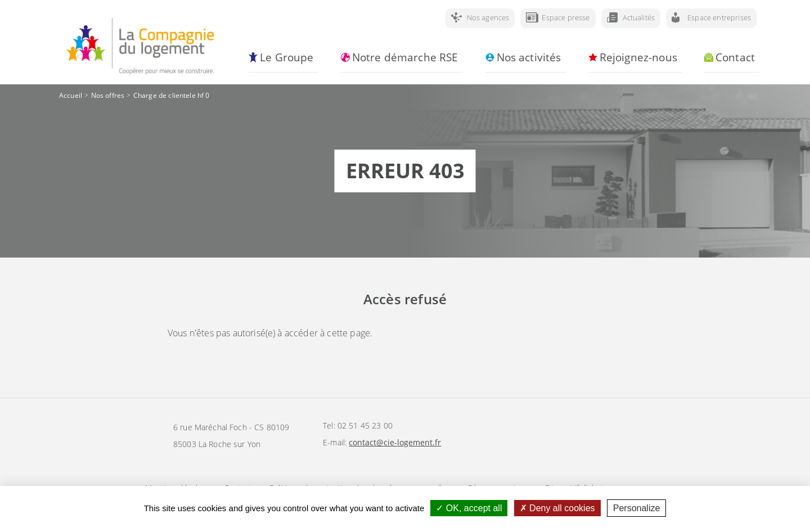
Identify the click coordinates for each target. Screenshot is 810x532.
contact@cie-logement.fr (395, 442)
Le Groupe (287, 57)
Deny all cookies (557, 508)
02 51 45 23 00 (365, 425)
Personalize (637, 508)
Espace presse (566, 17)
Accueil (71, 95)
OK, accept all (469, 508)
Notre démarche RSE (405, 57)
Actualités (639, 17)
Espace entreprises (719, 17)
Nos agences (488, 17)
